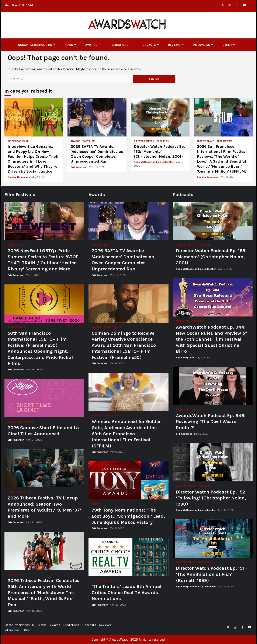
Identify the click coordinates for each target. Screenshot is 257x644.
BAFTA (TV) (89, 141)
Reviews (174, 45)
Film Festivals (206, 141)
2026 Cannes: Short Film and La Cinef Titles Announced (44, 398)
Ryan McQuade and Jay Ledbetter (154, 162)
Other (227, 45)
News (69, 45)
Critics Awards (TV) (104, 581)
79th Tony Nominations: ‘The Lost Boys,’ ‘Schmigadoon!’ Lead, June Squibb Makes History (128, 480)
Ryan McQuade (185, 357)
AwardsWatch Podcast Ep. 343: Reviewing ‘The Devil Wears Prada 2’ (213, 386)
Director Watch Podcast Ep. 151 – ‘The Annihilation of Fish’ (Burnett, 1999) (213, 539)
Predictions (119, 45)
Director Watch (144, 141)
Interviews (202, 45)
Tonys (96, 504)
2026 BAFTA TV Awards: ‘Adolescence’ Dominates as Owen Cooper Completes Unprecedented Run (97, 117)
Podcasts (148, 45)
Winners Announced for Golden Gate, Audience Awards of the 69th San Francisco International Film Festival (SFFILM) (128, 392)
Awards (91, 45)
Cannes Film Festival (20, 422)
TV (29, 492)
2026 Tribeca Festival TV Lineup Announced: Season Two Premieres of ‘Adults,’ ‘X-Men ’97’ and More (44, 468)
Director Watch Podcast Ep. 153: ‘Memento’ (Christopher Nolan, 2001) (160, 117)
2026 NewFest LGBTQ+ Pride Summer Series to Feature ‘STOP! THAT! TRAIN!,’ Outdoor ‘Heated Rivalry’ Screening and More (44, 221)
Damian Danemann (19, 177)
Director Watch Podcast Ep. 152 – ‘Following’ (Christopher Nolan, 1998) (213, 462)
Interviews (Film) (18, 141)
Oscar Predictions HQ (35, 45)
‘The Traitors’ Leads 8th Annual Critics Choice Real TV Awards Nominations (128, 557)
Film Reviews (225, 141)
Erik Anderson (79, 167)
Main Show (183, 321)
